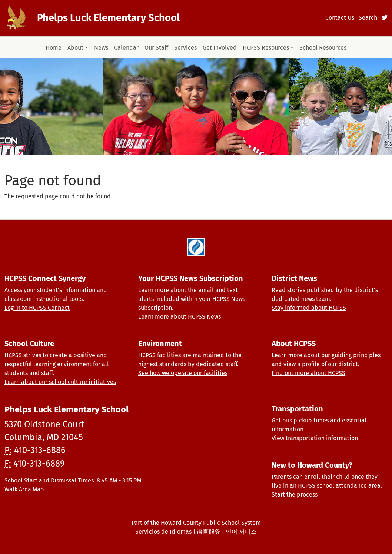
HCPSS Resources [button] (266, 48)
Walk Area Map (24, 489)
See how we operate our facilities (183, 373)
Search (368, 18)
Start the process (295, 495)
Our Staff (156, 48)
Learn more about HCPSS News (180, 317)
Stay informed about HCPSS (309, 308)
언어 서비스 (241, 532)
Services (185, 48)
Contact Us (340, 18)
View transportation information (315, 438)
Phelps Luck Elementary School (108, 18)
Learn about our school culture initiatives (60, 382)
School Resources (323, 48)
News (101, 48)
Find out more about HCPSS (308, 373)
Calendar (126, 48)
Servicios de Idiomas (163, 532)
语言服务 (209, 532)
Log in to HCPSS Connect (37, 308)
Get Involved (220, 48)
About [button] (75, 48)
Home (54, 48)
